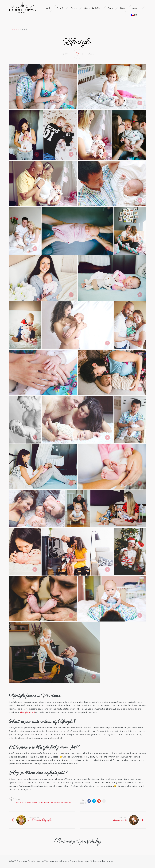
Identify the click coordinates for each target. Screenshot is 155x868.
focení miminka (21, 802)
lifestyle (47, 802)
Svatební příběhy (92, 8)
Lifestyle (91, 54)
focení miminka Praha (35, 802)
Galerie (74, 8)
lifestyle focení (55, 802)
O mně (60, 8)
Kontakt (136, 8)
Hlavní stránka (14, 29)
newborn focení (67, 802)
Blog (122, 8)
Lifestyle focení (27, 712)
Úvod (47, 8)
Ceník (110, 8)
